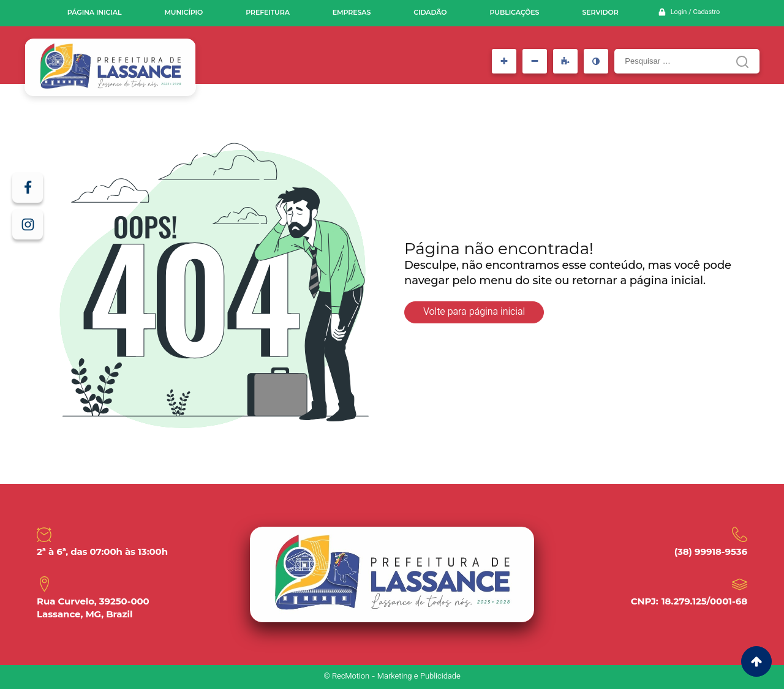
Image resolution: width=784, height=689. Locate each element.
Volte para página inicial (474, 313)
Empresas (352, 12)
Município (183, 12)
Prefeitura (268, 12)
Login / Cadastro (695, 13)
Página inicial (95, 12)
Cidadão (430, 12)
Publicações (515, 12)
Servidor (600, 12)
